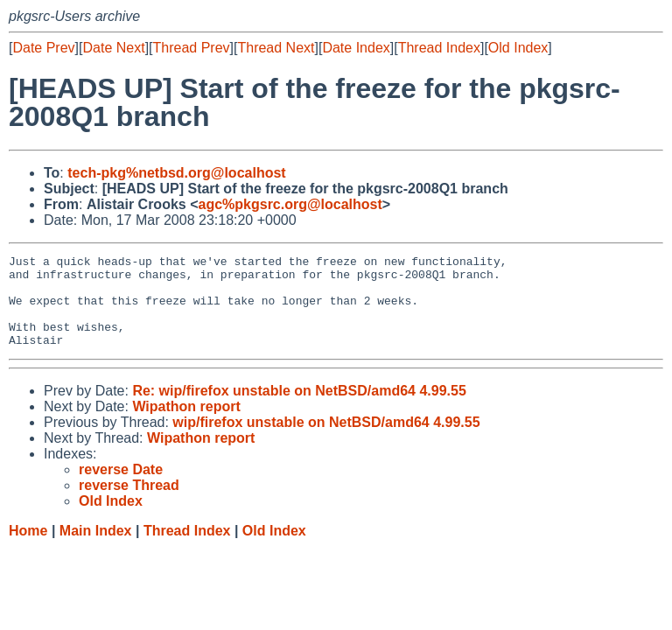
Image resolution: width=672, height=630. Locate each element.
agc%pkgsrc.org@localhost (290, 204)
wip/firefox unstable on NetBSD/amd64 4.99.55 (326, 441)
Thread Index (439, 48)
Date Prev (43, 48)
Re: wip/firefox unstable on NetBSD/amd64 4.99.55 (299, 409)
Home (28, 549)
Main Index (96, 549)
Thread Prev (192, 48)
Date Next (113, 48)
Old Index (518, 48)
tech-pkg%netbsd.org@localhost (176, 173)
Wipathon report (186, 425)
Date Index (356, 48)
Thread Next (276, 48)
